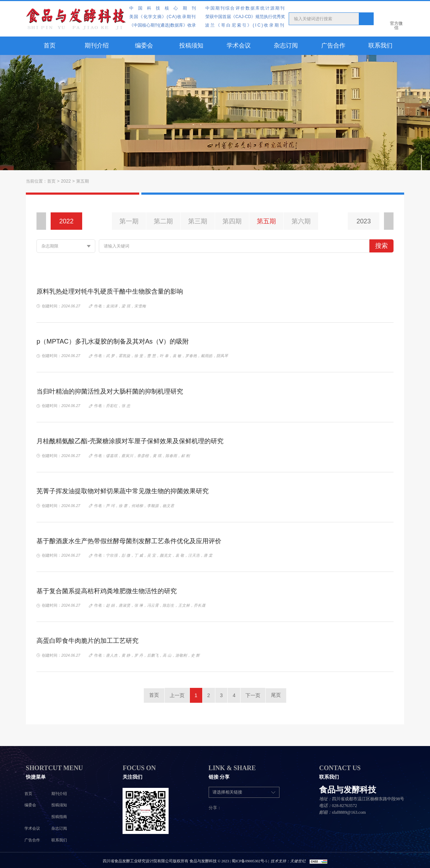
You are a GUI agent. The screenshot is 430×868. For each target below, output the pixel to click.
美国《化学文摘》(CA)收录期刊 (163, 17)
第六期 (301, 221)
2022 (66, 181)
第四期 (232, 221)
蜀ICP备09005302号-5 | (250, 859)
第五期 (82, 181)
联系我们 (380, 46)
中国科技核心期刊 (165, 8)
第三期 (198, 221)
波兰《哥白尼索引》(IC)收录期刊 (245, 25)
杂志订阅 (286, 46)
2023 (364, 221)
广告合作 (333, 46)
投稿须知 (191, 46)
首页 (50, 46)
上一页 (174, 694)
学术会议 (239, 46)
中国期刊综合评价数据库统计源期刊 (245, 8)
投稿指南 (59, 815)
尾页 (279, 694)
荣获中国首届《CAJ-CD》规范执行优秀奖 (245, 17)
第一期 (129, 221)
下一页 (256, 694)
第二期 (163, 221)
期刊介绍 (97, 46)
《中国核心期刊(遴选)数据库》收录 (163, 25)
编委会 (144, 46)
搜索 (381, 246)
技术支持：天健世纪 (288, 859)
